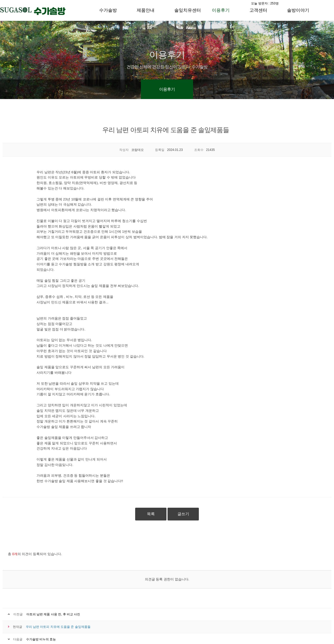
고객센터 (258, 10)
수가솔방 (108, 10)
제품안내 (146, 10)
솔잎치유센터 (188, 10)
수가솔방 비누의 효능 (41, 639)
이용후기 (221, 10)
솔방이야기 (298, 10)
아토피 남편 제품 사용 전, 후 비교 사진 (53, 614)
